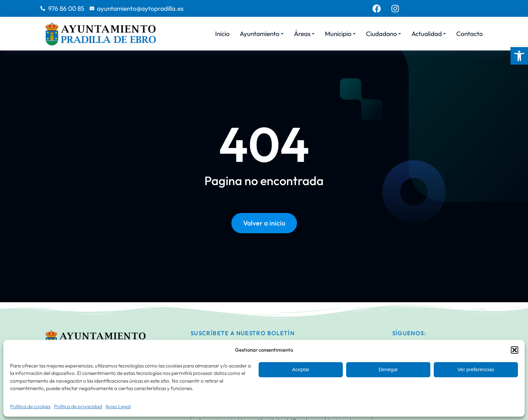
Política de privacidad (78, 406)
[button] (519, 56)
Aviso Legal (118, 406)
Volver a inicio (264, 223)
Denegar (388, 369)
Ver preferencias (476, 369)
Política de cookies (30, 406)
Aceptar (301, 369)
